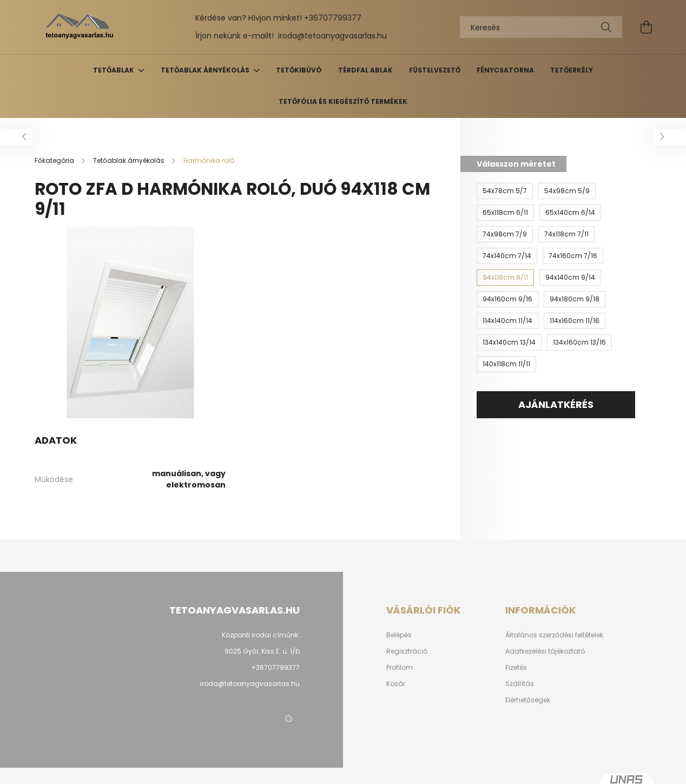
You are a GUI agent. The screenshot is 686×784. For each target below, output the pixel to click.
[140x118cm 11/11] (506, 364)
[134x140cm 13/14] (509, 342)
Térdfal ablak (365, 70)
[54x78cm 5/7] (505, 191)
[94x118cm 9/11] (505, 278)
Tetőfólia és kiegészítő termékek (343, 101)
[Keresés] (541, 27)
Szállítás (520, 684)
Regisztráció (407, 651)
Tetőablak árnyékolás (206, 70)
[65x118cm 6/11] (505, 213)
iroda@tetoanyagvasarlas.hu (332, 36)
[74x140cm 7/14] (507, 256)
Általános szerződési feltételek (554, 635)
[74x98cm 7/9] (505, 234)
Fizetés (516, 668)
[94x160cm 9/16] (507, 299)
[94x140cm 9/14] (570, 278)
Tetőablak (114, 70)
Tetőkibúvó (299, 70)
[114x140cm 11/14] (507, 321)
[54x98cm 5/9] (567, 191)
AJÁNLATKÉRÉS (556, 404)
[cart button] (646, 27)
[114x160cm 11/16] (575, 321)
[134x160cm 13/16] (579, 342)
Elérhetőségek (528, 700)
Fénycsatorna (505, 70)
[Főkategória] (55, 160)
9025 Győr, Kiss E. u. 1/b (262, 651)
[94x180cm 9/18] (575, 299)
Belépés (399, 635)
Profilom (400, 668)
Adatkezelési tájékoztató (545, 651)
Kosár (396, 684)
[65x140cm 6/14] (570, 213)
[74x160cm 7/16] (573, 256)
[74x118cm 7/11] (566, 234)
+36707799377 (333, 18)
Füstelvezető (435, 70)
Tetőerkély (572, 70)
